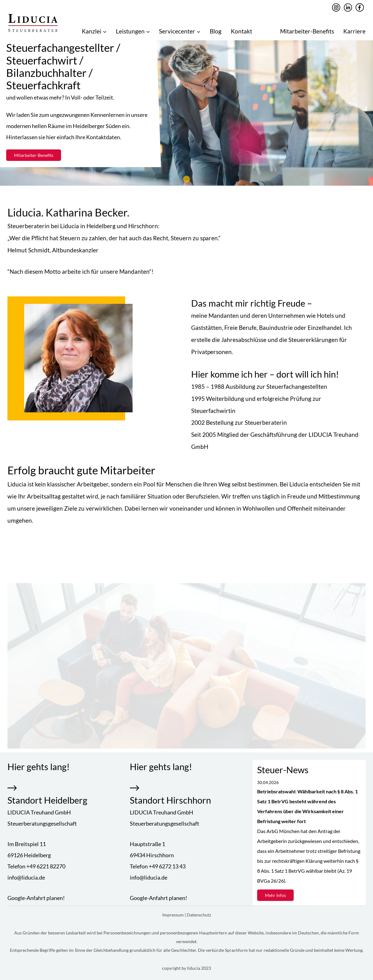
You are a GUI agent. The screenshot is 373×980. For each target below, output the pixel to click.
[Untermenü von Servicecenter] (199, 31)
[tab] (186, 179)
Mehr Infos (275, 895)
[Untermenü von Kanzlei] (105, 31)
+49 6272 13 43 (167, 866)
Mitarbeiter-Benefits (34, 155)
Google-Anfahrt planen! (36, 898)
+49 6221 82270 (46, 866)
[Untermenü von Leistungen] (148, 31)
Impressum (173, 915)
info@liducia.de (26, 877)
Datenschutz (199, 915)
